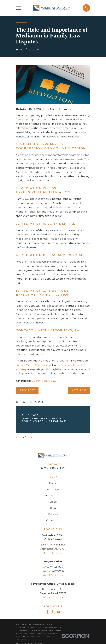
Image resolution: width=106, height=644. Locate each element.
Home (53, 483)
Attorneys (53, 489)
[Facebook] (48, 612)
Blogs (53, 502)
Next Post (79, 390)
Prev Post (27, 390)
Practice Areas (53, 495)
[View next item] (30, 437)
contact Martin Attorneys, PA (34, 365)
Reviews (53, 514)
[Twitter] (53, 612)
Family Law (49, 381)
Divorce (36, 381)
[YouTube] (58, 612)
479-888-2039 (53, 468)
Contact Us (53, 520)
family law (22, 120)
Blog (53, 508)
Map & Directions (53, 553)
